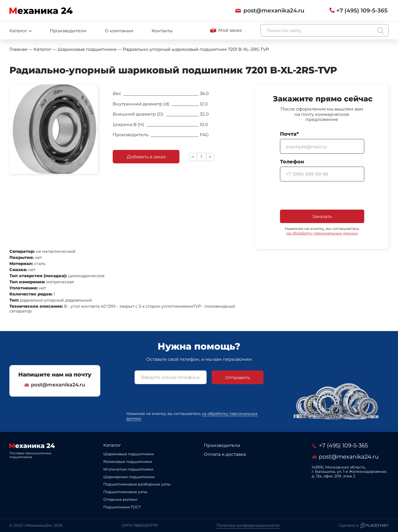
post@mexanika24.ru (55, 385)
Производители (68, 31)
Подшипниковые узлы (125, 492)
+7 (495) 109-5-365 (340, 445)
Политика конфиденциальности (248, 525)
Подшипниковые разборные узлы (137, 484)
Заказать (322, 216)
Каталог (112, 445)
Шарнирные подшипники (129, 477)
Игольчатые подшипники (128, 469)
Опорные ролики (120, 499)
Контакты (162, 31)
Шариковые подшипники (129, 454)
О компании (119, 31)
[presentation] (319, 196)
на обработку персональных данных (322, 233)
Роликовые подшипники (128, 462)
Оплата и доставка (225, 454)
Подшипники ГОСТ (122, 507)
